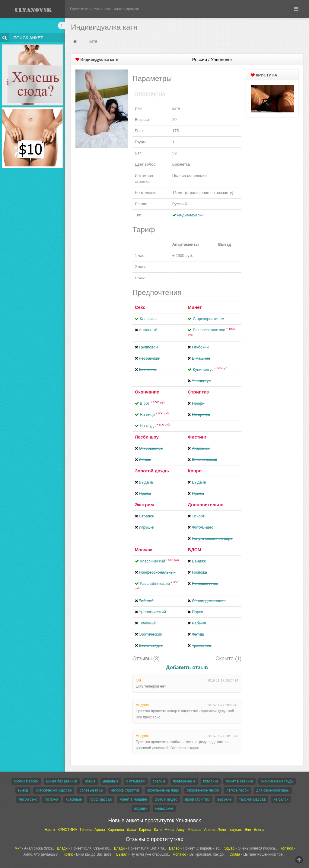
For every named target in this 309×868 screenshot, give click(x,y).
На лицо (155, 415)
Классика (148, 319)
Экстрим (144, 505)
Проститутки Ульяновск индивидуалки (105, 9)
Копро (195, 471)
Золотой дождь (152, 471)
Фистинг (197, 437)
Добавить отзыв (187, 667)
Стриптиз (198, 392)
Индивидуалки (190, 215)
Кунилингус (211, 369)
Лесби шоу (147, 437)
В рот (153, 403)
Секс (140, 307)
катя (93, 41)
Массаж (143, 550)
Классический (160, 561)
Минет (195, 307)
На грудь (155, 426)
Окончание (147, 392)
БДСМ (194, 550)
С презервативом (209, 319)
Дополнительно (205, 505)
